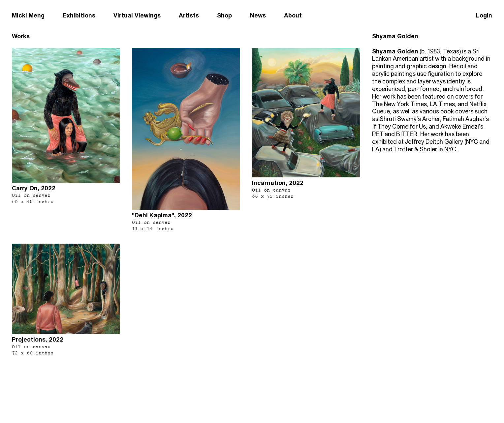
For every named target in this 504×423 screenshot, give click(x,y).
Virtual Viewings (137, 15)
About (293, 15)
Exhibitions (79, 15)
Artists (189, 15)
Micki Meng (28, 15)
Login (484, 15)
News (258, 15)
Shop (224, 15)
